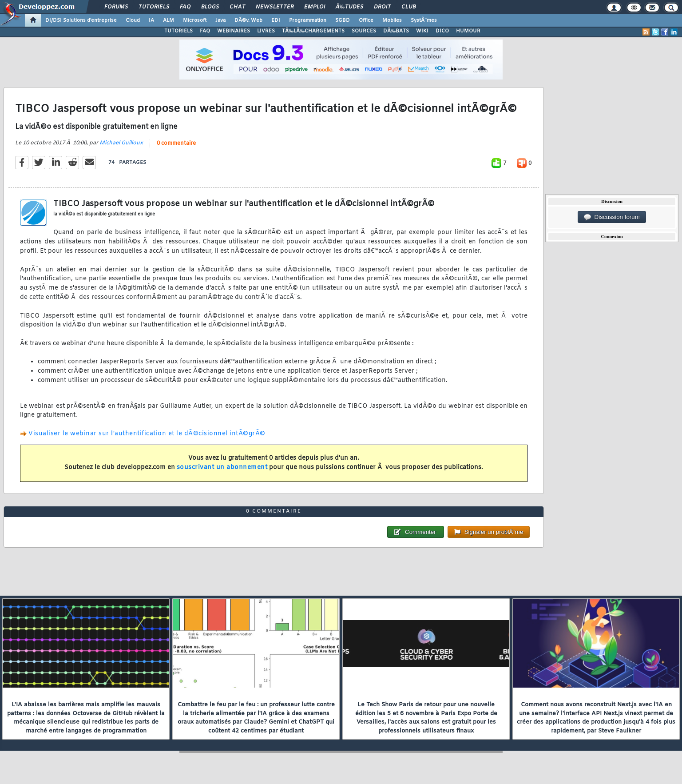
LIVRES (266, 31)
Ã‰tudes (349, 7)
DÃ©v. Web (248, 20)
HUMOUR (468, 31)
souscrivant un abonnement (222, 468)
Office (366, 20)
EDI (276, 20)
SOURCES (364, 31)
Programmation (308, 20)
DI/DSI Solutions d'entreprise (81, 20)
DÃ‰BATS (396, 31)
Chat (237, 7)
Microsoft (195, 20)
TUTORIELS (178, 31)
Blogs (210, 7)
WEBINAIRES (234, 31)
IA (151, 20)
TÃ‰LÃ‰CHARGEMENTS (313, 31)
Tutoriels (154, 7)
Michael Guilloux (121, 143)
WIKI (422, 31)
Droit (382, 7)
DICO (442, 31)
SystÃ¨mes (424, 20)
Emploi (315, 7)
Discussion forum (612, 217)
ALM (169, 20)
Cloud (133, 20)
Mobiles (392, 20)
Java (220, 20)
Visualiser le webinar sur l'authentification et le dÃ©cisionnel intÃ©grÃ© (147, 434)
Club (408, 7)
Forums (116, 7)
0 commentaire (176, 143)
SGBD (343, 20)
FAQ (185, 7)
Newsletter (275, 7)
